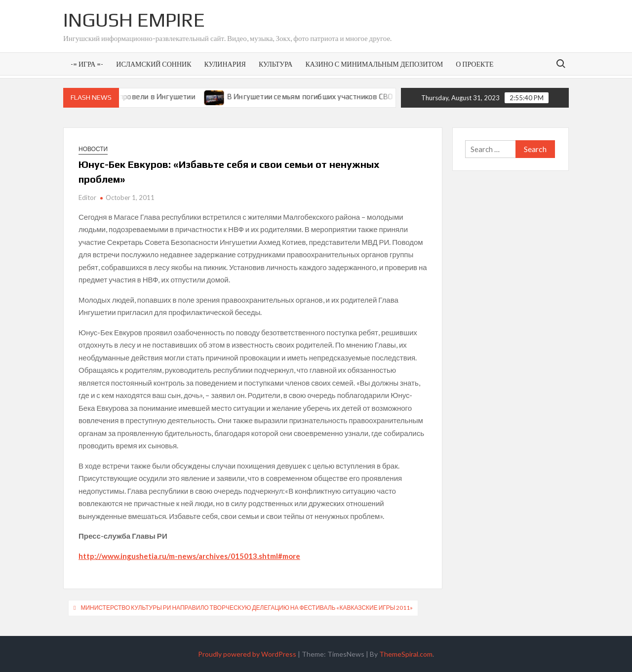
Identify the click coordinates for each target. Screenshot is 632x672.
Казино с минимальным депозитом (374, 64)
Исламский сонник (154, 64)
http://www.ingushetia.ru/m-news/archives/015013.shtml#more (189, 556)
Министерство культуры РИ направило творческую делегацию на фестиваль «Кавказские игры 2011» (247, 608)
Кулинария (225, 64)
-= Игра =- (87, 64)
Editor (87, 198)
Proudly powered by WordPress (247, 654)
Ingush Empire (134, 20)
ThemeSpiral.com (406, 654)
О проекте (474, 64)
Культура (276, 64)
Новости (93, 149)
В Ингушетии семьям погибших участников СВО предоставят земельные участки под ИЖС (391, 97)
